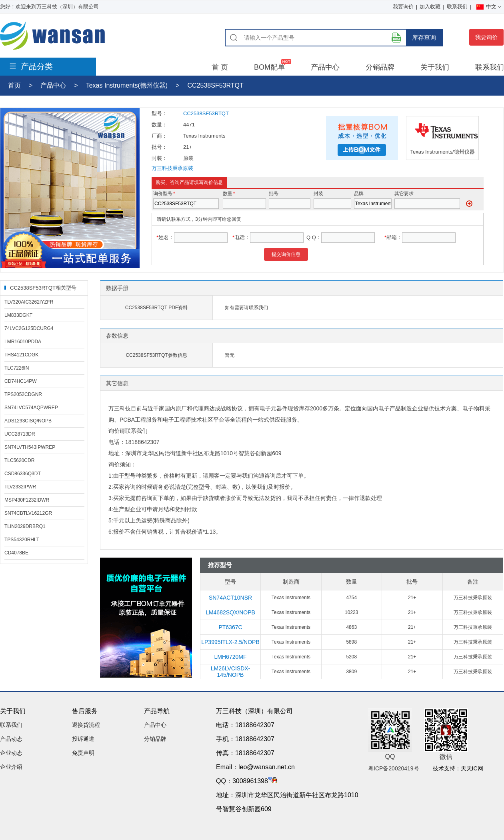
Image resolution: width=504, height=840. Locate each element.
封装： (159, 158)
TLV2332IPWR (20, 487)
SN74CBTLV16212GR (28, 513)
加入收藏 (430, 7)
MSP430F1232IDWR (27, 500)
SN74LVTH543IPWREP (30, 447)
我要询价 (403, 7)
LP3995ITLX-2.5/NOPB (230, 642)
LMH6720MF (231, 657)
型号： (159, 113)
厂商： (159, 136)
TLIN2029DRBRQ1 (25, 526)
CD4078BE (16, 553)
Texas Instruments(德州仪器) (127, 85)
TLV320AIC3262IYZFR (29, 302)
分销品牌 (380, 67)
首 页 (220, 67)
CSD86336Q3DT (23, 474)
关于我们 (435, 67)
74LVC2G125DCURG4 (29, 328)
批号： (159, 147)
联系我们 (457, 7)
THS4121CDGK (21, 355)
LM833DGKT (18, 315)
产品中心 (325, 67)
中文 (489, 7)
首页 (14, 85)
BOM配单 (269, 67)
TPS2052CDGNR (23, 394)
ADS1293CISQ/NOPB (28, 421)
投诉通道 (83, 739)
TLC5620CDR (19, 460)
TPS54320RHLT (22, 540)
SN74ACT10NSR (230, 598)
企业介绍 (11, 767)
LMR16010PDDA (23, 342)
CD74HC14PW (21, 381)
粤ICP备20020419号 (394, 768)
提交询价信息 (286, 254)
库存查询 (424, 37)
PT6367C (230, 627)
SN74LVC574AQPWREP (31, 408)
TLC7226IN (17, 368)
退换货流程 (86, 725)
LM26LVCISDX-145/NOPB (231, 672)
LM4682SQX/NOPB (230, 612)
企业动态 (11, 753)
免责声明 (83, 753)
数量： (159, 125)
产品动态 (11, 739)
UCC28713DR (20, 434)
